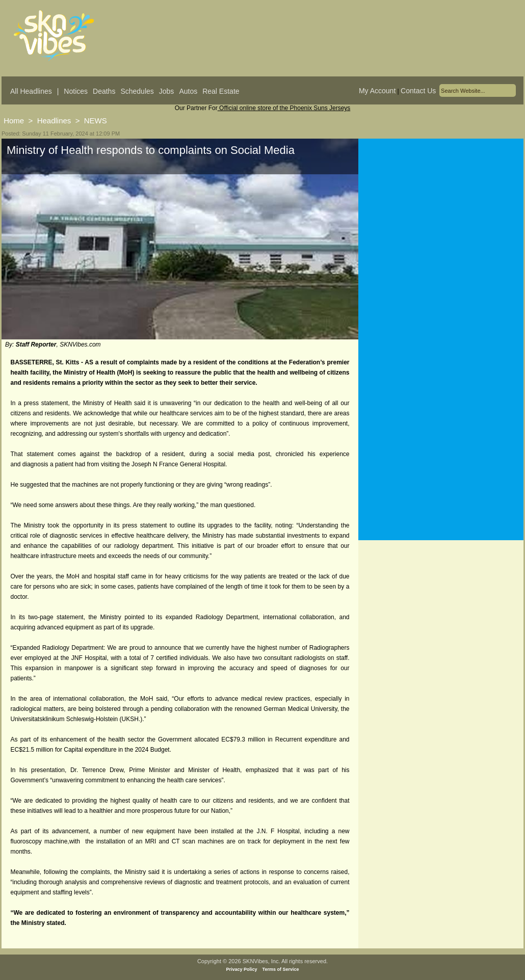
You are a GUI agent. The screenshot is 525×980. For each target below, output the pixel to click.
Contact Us (418, 91)
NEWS (96, 121)
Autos (188, 91)
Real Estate (221, 91)
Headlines (54, 121)
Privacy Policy (242, 969)
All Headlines (31, 91)
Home (14, 121)
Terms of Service (281, 969)
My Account (377, 91)
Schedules (137, 91)
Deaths (104, 91)
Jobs (167, 91)
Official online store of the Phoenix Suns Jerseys (284, 108)
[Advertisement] (441, 239)
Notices (76, 91)
